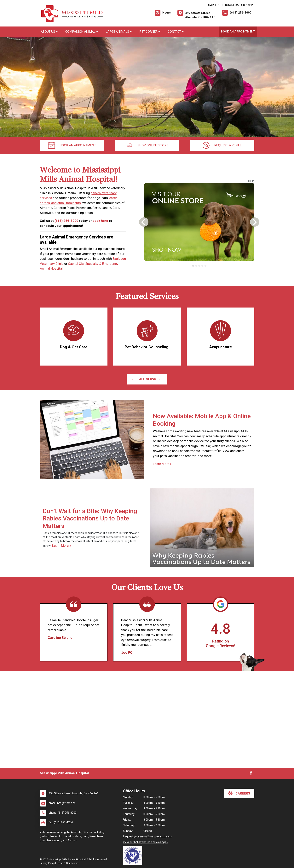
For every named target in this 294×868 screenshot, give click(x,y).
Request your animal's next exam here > (147, 836)
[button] (249, 181)
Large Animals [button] (119, 32)
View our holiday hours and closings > (146, 842)
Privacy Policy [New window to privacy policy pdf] (47, 863)
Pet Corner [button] (150, 32)
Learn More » (162, 464)
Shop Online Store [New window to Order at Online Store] (147, 145)
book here (100, 221)
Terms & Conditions (67, 863)
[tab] (193, 266)
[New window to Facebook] (251, 774)
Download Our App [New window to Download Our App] (239, 5)
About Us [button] (49, 32)
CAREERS (214, 5)
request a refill (222, 145)
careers (239, 793)
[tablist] (199, 266)
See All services (147, 379)
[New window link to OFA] (134, 855)
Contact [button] (176, 32)
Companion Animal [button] (82, 32)
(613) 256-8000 (66, 221)
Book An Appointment (238, 32)
